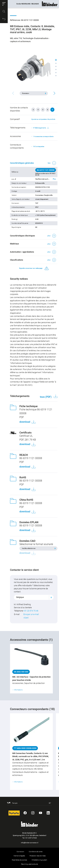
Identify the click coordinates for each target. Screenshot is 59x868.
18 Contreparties (39, 146)
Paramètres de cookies (19, 860)
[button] (4, 4)
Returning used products (29, 864)
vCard (26, 618)
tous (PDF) (46, 397)
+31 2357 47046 (31, 838)
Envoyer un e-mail (31, 614)
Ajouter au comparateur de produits (43, 119)
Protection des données (38, 856)
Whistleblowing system (39, 860)
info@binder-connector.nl (30, 843)
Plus (54, 179)
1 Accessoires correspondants (43, 136)
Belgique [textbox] (20, 597)
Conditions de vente (36, 852)
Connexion (20, 852)
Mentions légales (19, 856)
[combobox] (34, 597)
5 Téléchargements (41, 128)
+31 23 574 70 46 (31, 611)
